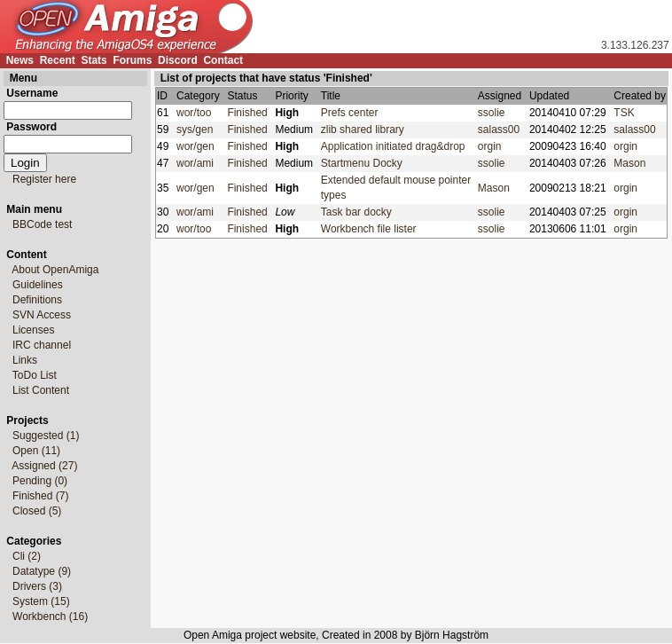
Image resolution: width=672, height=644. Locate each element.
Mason (629, 163)
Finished (250, 113)
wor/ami (198, 163)
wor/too (197, 113)
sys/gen (198, 130)
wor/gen (198, 146)
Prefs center (352, 113)
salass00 (499, 130)
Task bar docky (359, 212)
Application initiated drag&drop (396, 146)
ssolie (492, 113)
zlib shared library (366, 130)
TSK (624, 113)
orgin (490, 146)
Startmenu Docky (365, 163)
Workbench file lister (372, 229)
